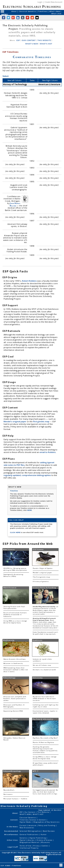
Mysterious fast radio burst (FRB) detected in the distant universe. (44, 699)
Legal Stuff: (13, 847)
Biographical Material (30, 842)
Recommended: (12, 831)
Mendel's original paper (15, 421)
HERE (30, 510)
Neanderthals (9, 790)
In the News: (13, 827)
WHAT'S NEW (32, 44)
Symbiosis (37, 640)
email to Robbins (48, 452)
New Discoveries (27, 828)
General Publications (29, 834)
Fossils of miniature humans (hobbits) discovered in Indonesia (15, 615)
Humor (44, 834)
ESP (18, 40)
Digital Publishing (38, 838)
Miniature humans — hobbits (15, 799)
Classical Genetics (28, 11)
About (14, 11)
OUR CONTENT (29, 40)
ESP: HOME (6, 866)
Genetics (24, 838)
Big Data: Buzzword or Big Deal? (45, 738)
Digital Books (26, 822)
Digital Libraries (27, 840)
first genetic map (41, 421)
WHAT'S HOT (46, 44)
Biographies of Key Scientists (47, 822)
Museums (45, 842)
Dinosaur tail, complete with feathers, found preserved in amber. (15, 699)
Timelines (43, 11)
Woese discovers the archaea (15, 659)
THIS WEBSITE (44, 40)
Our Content (30, 812)
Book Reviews (49, 831)
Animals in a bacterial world (44, 670)
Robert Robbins (30, 281)
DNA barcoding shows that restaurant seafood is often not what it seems (16, 670)
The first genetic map (41, 577)
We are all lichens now (42, 665)
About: (15, 813)
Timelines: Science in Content (33, 820)
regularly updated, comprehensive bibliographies (27, 475)
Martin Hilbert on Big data (43, 742)
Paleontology (9, 678)
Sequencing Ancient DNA (13, 711)
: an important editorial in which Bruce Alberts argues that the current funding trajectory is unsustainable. (46, 610)
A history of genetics (41, 582)
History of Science (45, 840)
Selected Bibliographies (30, 831)
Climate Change (10, 719)
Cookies (45, 846)
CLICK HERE (16, 532)
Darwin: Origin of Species (43, 568)
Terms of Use (26, 846)
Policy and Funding (47, 825)
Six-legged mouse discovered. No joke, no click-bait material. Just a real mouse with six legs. (45, 792)
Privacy (37, 846)
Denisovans (8, 794)
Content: (14, 820)
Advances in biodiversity (13, 663)
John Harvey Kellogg (15, 204)
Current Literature (28, 825)
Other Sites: (13, 840)
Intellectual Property (29, 848)
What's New (55, 11)
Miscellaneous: (12, 834)
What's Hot (56, 14)
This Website (44, 812)
